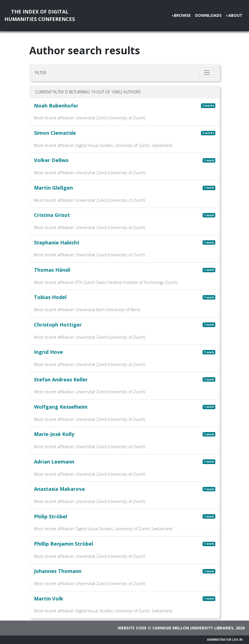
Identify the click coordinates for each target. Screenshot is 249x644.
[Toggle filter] (207, 73)
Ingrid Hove (48, 352)
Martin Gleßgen (53, 188)
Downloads (208, 15)
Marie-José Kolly (54, 434)
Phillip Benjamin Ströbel (63, 544)
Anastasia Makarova (59, 489)
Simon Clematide (55, 133)
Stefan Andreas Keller (61, 379)
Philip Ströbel (51, 516)
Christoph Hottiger (58, 325)
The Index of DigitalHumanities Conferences (40, 15)
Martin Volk (49, 599)
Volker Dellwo (51, 160)
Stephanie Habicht (57, 242)
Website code (132, 628)
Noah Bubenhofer (56, 106)
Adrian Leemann (54, 462)
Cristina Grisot (52, 215)
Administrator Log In (225, 640)
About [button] (235, 15)
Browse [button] (182, 15)
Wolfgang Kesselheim (61, 407)
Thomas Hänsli (52, 270)
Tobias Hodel (50, 297)
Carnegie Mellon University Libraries (193, 628)
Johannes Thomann (58, 571)
